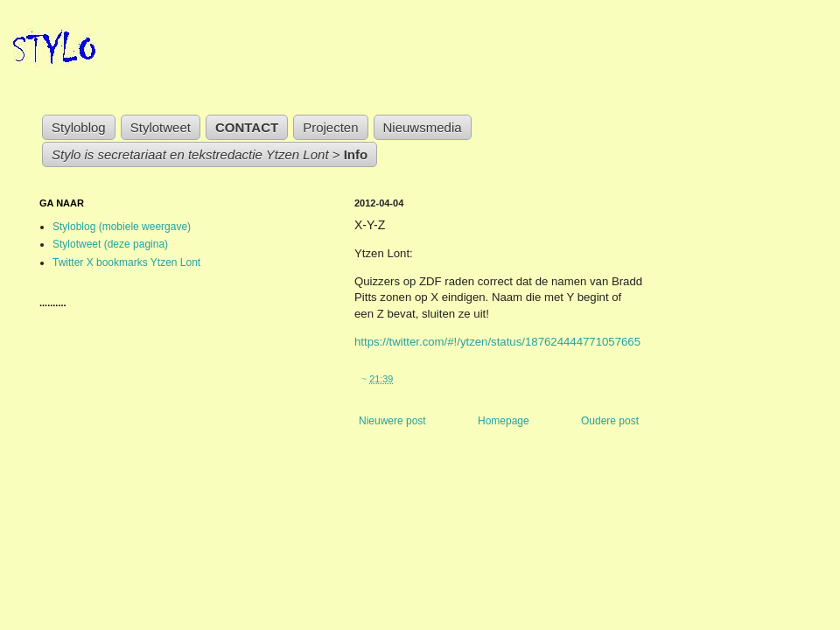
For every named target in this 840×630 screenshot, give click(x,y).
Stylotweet (161, 127)
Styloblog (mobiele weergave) (122, 227)
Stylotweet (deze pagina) (110, 244)
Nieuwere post (392, 421)
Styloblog (79, 127)
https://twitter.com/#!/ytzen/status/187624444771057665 (497, 342)
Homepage (504, 421)
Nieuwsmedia (423, 127)
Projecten (330, 127)
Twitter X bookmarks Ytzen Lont (126, 262)
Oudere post (610, 421)
